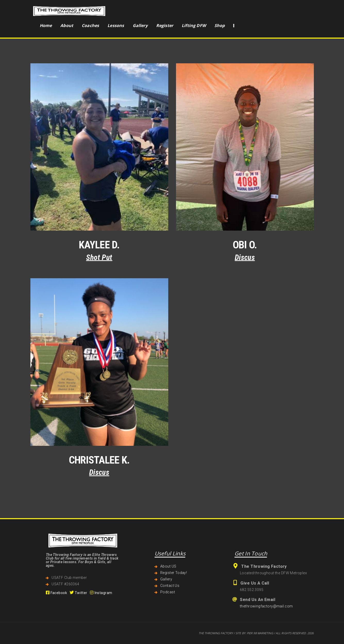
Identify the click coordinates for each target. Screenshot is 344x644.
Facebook (56, 593)
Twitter (78, 593)
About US (168, 566)
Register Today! (174, 573)
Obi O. (245, 245)
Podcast (168, 592)
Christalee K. (99, 460)
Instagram (101, 593)
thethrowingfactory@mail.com (266, 606)
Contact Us (170, 586)
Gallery (166, 579)
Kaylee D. (99, 245)
